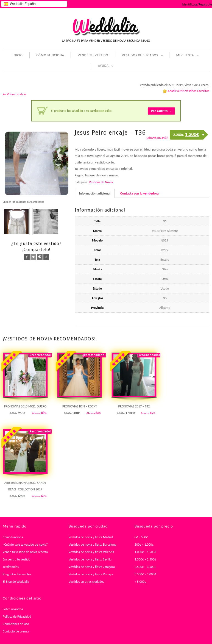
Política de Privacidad (17, 617)
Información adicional (95, 193)
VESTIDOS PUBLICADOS (139, 56)
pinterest (40, 257)
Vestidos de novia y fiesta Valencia (91, 552)
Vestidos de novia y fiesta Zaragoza (92, 567)
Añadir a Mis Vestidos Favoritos (188, 91)
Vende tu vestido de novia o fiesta (25, 552)
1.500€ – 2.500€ (145, 559)
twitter (33, 257)
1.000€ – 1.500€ (145, 552)
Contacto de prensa (16, 631)
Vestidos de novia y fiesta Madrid (91, 537)
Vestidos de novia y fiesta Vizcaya (91, 574)
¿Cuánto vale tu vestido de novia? (25, 545)
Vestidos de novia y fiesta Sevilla (90, 559)
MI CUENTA (184, 56)
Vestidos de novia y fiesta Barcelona (93, 545)
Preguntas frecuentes (17, 574)
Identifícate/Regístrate (197, 4)
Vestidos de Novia (101, 182)
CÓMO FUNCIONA (50, 55)
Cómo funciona (13, 537)
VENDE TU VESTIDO (93, 55)
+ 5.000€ (140, 582)
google (46, 257)
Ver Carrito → (161, 111)
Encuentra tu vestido (16, 559)
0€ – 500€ (141, 537)
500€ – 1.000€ (144, 545)
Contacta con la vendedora (140, 193)
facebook (27, 257)
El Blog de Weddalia (16, 582)
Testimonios (11, 567)
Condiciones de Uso (16, 624)
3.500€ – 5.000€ (145, 574)
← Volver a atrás (15, 94)
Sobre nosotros (13, 609)
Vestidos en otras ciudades (86, 582)
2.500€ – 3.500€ (145, 567)
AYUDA (102, 66)
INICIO (18, 55)
